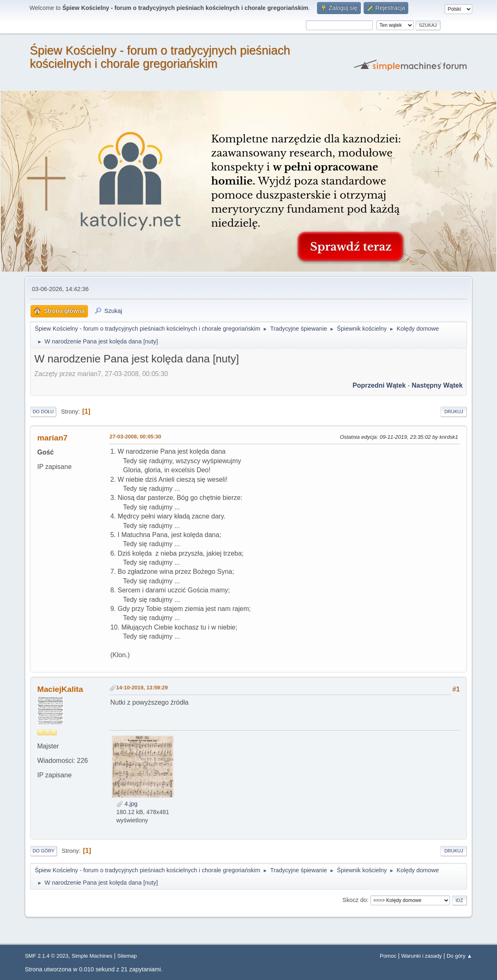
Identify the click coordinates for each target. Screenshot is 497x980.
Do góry (44, 851)
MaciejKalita (60, 689)
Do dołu (43, 412)
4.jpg (127, 804)
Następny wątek (437, 385)
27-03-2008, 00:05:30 (135, 437)
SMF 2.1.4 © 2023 (46, 956)
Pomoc (388, 956)
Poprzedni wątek (379, 385)
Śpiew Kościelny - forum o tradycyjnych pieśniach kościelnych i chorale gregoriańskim (160, 57)
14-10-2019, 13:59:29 (142, 688)
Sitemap (127, 956)
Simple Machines (92, 956)
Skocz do (355, 900)
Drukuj (453, 412)
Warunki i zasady (421, 956)
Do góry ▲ (459, 956)
